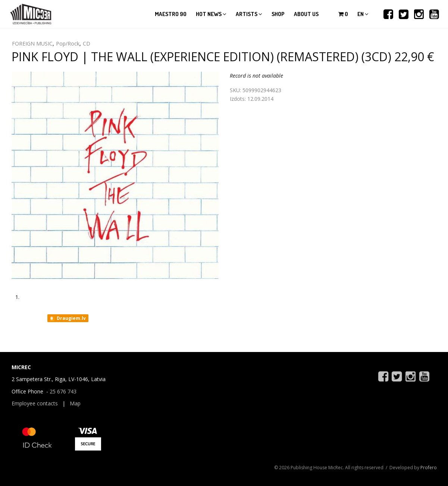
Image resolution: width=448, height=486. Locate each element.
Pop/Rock (68, 43)
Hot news (211, 14)
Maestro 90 (171, 14)
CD (87, 43)
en (363, 14)
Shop (278, 14)
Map (75, 403)
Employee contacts (35, 403)
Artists (249, 14)
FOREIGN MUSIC (32, 43)
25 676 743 (63, 391)
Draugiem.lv (67, 318)
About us (306, 14)
